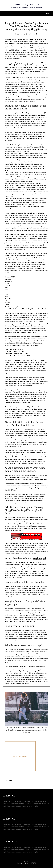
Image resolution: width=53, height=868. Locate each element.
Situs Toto (8, 781)
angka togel (39, 558)
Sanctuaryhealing (26, 4)
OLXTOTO (33, 863)
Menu (48, 13)
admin (36, 34)
